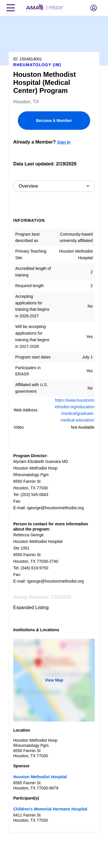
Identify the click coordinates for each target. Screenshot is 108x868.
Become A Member (54, 121)
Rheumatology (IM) (37, 65)
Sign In (64, 142)
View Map (54, 680)
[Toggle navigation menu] (11, 8)
